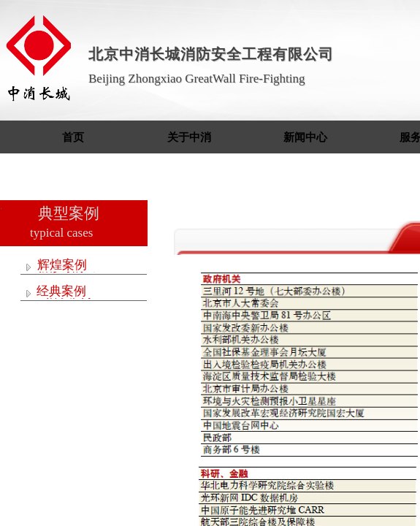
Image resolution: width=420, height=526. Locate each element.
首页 (73, 137)
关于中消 (189, 137)
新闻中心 (305, 137)
